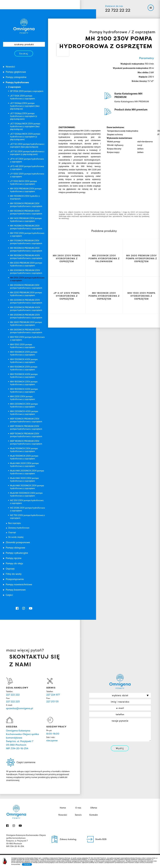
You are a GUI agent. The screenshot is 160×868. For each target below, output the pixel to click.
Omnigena (24, 26)
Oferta (94, 808)
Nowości (63, 815)
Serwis (78, 815)
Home (63, 808)
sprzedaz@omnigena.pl (20, 708)
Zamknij (27, 864)
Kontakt (94, 815)
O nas (78, 808)
